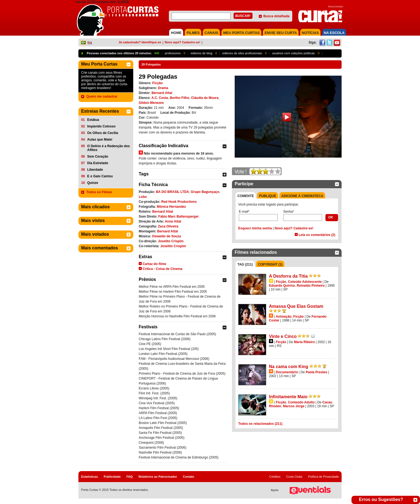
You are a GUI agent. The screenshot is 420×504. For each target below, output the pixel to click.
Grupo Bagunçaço (205, 192)
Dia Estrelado (98, 163)
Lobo (143, 197)
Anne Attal (173, 221)
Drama (163, 88)
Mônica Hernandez (171, 207)
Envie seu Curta (281, 33)
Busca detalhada (276, 16)
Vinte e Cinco (283, 336)
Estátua (93, 120)
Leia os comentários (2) (317, 235)
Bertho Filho (180, 98)
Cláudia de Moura (205, 98)
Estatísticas (90, 477)
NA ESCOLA (334, 33)
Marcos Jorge (294, 406)
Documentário (287, 372)
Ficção (157, 83)
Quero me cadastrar (102, 96)
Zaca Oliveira (168, 226)
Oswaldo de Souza (166, 236)
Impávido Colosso (101, 126)
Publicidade (112, 477)
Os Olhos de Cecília (103, 133)
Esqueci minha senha (255, 228)
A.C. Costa (160, 98)
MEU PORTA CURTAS (241, 33)
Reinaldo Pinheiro (311, 286)
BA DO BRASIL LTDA (172, 192)
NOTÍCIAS (310, 33)
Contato (189, 477)
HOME (176, 33)
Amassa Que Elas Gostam (296, 306)
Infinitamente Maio (288, 397)
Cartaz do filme (154, 264)
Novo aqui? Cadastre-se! (183, 42)
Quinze (93, 183)
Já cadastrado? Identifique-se (140, 42)
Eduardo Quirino (282, 286)
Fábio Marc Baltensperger (178, 217)
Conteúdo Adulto (301, 402)
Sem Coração (98, 156)
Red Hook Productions (179, 202)
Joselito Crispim (171, 241)
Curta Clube (294, 477)
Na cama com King (289, 367)
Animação (284, 317)
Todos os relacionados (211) (260, 424)
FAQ (130, 477)
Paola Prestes (317, 372)
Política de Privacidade (323, 477)
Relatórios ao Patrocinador (158, 477)
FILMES (193, 33)
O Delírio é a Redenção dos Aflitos (108, 148)
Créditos (275, 477)
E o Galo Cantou (100, 176)
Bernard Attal (162, 93)
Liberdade (95, 170)
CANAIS (211, 33)
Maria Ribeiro (304, 342)
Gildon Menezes (151, 103)
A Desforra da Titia (288, 276)
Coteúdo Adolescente (305, 282)
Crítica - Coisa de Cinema (162, 269)
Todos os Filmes (99, 192)
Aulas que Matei (100, 139)
